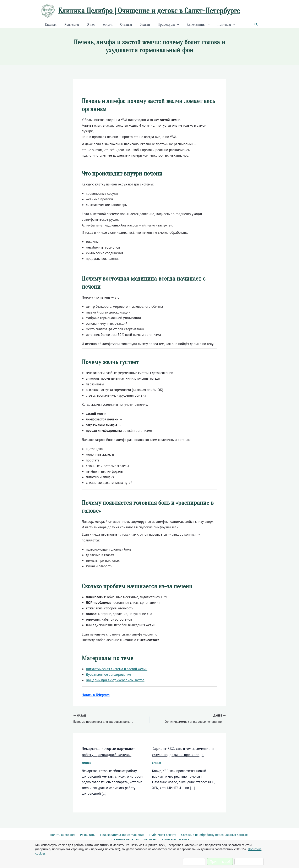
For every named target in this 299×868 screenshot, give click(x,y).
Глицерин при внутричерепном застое (115, 680)
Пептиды (225, 25)
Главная (51, 25)
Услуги (107, 25)
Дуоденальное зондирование (109, 674)
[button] (256, 25)
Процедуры (167, 25)
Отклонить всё (249, 862)
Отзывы (125, 25)
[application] (176, 25)
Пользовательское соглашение (158, 833)
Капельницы (197, 25)
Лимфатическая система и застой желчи (117, 669)
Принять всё (220, 862)
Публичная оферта (202, 833)
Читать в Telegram (96, 695)
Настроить (194, 862)
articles (86, 763)
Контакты (71, 25)
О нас (90, 25)
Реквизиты (121, 833)
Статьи (144, 25)
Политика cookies (94, 833)
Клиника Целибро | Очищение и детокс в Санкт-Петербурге (149, 11)
